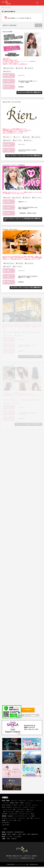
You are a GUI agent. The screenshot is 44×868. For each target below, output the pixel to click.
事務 (31, 818)
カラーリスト (39, 801)
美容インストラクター (9, 812)
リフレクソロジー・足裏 (9, 809)
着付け (33, 814)
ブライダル (5, 814)
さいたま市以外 (17, 837)
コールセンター (21, 818)
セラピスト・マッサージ (29, 807)
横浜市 (9, 834)
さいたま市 (9, 837)
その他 (3, 820)
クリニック (5, 818)
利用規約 (34, 856)
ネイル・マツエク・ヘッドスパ (9, 805)
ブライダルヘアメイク (24, 814)
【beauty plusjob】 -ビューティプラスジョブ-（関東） (18, 864)
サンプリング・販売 (11, 820)
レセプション (28, 803)
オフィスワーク (12, 818)
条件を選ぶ (28, 710)
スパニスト (35, 805)
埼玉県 (3, 837)
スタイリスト (14, 801)
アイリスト (28, 805)
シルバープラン (6, 825)
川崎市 (20, 834)
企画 (28, 818)
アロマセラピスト (21, 809)
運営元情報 (9, 856)
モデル (19, 820)
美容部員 (4, 816)
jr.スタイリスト (22, 801)
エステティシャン (17, 807)
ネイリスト (21, 805)
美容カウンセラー (20, 812)
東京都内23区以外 (19, 832)
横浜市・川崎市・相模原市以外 (30, 834)
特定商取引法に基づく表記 (28, 858)
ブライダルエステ (13, 814)
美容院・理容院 (6, 801)
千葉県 (3, 839)
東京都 (3, 832)
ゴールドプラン (6, 823)
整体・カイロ (30, 809)
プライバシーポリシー (14, 858)
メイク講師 (32, 816)
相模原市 (14, 834)
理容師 (22, 803)
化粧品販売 (10, 816)
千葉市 (8, 839)
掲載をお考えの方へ (18, 856)
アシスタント (31, 801)
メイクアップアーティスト (21, 816)
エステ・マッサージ (7, 807)
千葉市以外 (14, 839)
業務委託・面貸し (14, 803)
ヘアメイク (6, 803)
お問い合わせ (28, 856)
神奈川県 (4, 834)
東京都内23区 (10, 832)
